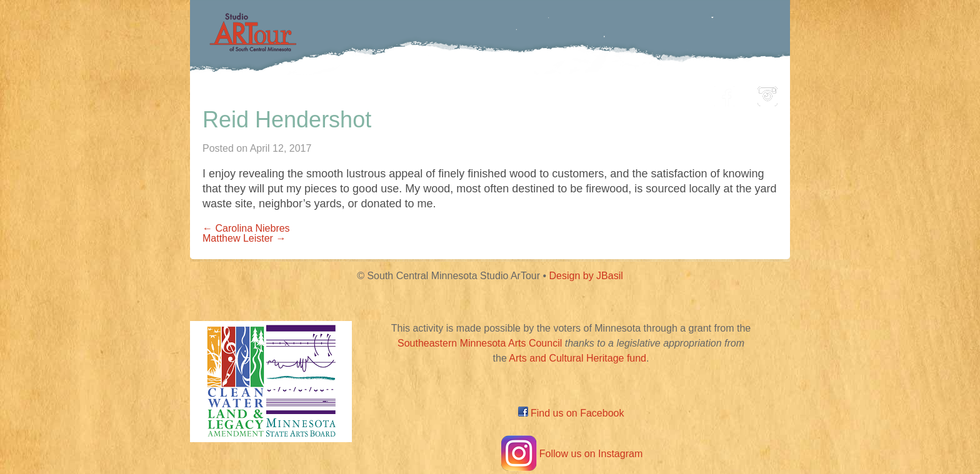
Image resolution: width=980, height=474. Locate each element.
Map (475, 93)
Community (547, 93)
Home (281, 93)
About (674, 93)
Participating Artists (380, 93)
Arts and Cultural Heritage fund (577, 358)
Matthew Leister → (244, 238)
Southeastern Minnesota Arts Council (480, 343)
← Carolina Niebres (246, 228)
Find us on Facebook (571, 413)
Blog (618, 93)
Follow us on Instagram (571, 454)
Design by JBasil (586, 276)
